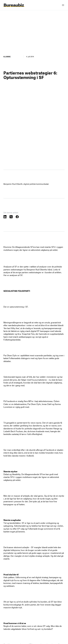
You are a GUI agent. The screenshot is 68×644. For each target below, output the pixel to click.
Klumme (7, 57)
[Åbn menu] (63, 5)
